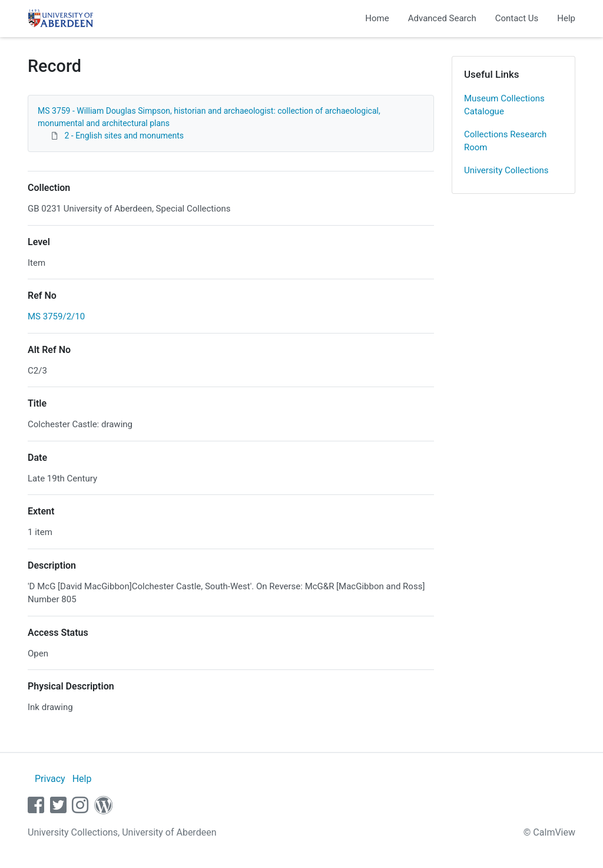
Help (566, 18)
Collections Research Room (505, 141)
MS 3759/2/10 (56, 316)
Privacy (50, 779)
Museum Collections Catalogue (504, 105)
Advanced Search (442, 18)
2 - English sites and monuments (124, 136)
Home (377, 18)
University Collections (506, 170)
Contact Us (517, 18)
